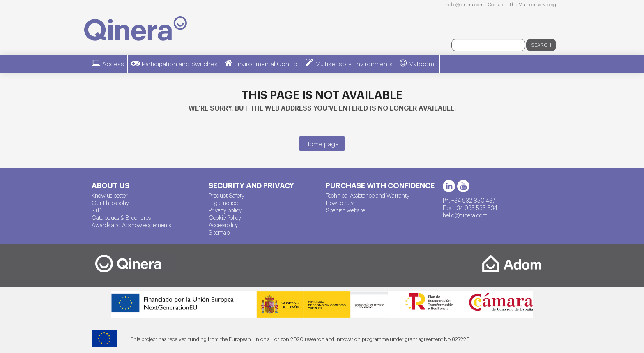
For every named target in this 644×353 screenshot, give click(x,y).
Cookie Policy (225, 217)
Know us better (110, 195)
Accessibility (223, 225)
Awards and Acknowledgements (131, 225)
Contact (496, 4)
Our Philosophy (110, 203)
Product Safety (227, 195)
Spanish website (345, 210)
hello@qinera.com (465, 4)
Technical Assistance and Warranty (368, 195)
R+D (97, 210)
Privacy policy (225, 210)
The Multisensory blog (532, 4)
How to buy (340, 203)
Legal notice (223, 203)
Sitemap (219, 232)
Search (541, 45)
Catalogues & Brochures (121, 217)
